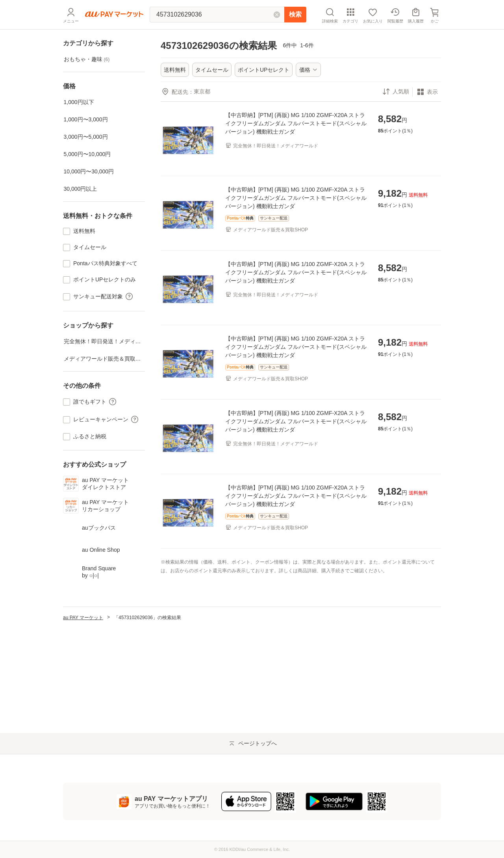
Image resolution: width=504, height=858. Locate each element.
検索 (295, 14)
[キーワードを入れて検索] (217, 15)
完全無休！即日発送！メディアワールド (104, 341)
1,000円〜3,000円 (86, 119)
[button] (128, 297)
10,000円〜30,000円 (89, 171)
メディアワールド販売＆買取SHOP (104, 359)
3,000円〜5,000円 (86, 137)
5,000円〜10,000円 (87, 154)
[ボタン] (308, 70)
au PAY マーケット (83, 697)
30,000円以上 (81, 189)
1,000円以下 (79, 102)
